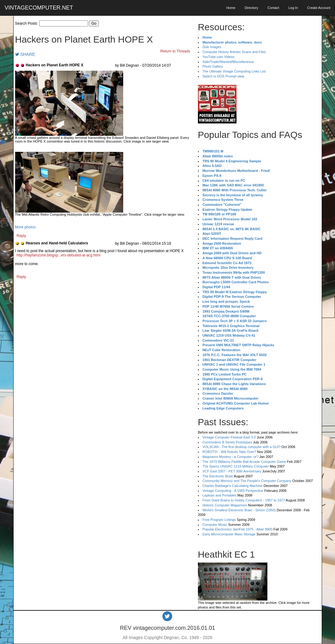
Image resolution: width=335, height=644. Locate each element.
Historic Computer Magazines (225, 505)
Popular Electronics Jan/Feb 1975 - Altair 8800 (238, 529)
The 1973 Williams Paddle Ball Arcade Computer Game (244, 462)
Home (231, 8)
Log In (293, 8)
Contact (273, 8)
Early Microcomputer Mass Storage (229, 534)
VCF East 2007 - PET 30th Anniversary (232, 471)
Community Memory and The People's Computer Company (247, 481)
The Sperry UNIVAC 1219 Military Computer (236, 466)
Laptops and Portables (220, 495)
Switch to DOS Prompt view (223, 76)
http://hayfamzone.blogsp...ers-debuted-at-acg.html (59, 255)
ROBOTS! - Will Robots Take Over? (229, 452)
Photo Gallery (213, 66)
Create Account (319, 8)
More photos (25, 227)
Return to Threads (175, 51)
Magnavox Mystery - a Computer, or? (230, 457)
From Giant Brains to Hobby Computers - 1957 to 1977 (244, 500)
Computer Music (215, 525)
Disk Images (212, 47)
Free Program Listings (219, 520)
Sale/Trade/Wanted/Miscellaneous (228, 62)
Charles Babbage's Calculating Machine (233, 486)
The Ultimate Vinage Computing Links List (234, 71)
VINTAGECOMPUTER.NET (39, 8)
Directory (251, 8)
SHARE (25, 54)
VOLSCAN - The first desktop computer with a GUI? (242, 447)
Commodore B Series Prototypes (227, 442)
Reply (21, 236)
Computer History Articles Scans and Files (234, 52)
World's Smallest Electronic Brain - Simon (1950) (239, 510)
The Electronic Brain (218, 476)
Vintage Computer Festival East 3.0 (229, 437)
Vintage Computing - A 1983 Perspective (233, 491)
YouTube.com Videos (219, 57)
